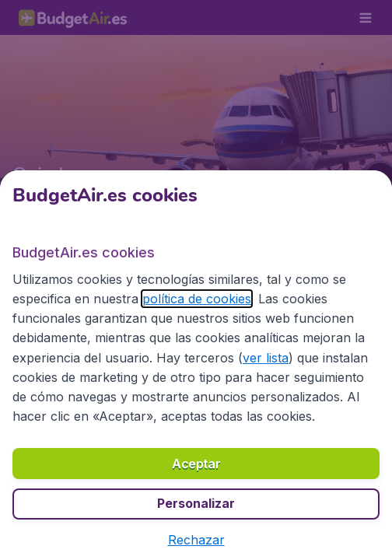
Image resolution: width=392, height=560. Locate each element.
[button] (196, 540)
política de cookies (197, 299)
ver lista (266, 358)
